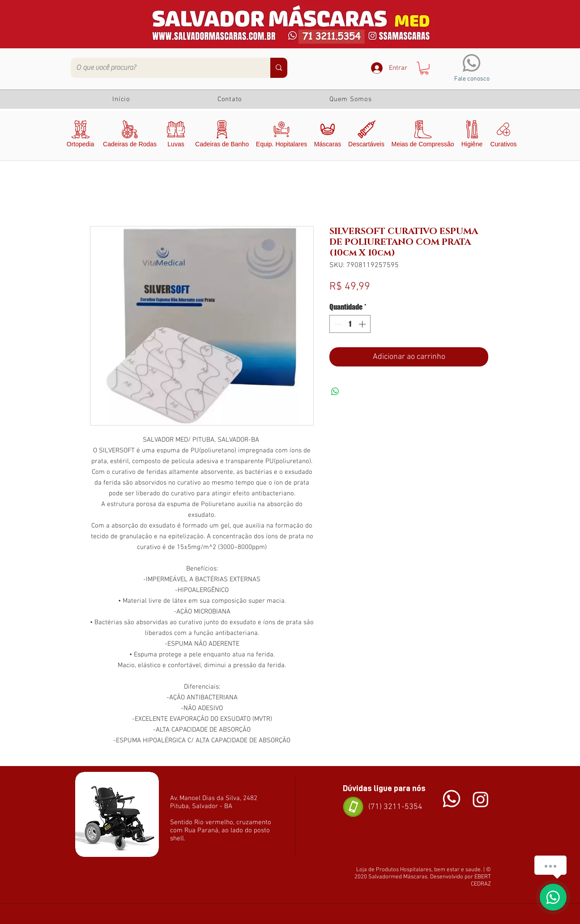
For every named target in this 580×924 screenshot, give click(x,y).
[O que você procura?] (164, 68)
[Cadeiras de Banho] (222, 136)
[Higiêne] (472, 136)
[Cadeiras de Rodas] (130, 136)
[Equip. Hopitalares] (281, 136)
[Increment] (363, 324)
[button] (424, 68)
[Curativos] (503, 136)
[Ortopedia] (80, 136)
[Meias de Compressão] (423, 136)
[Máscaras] (328, 136)
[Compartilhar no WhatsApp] (335, 392)
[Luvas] (176, 136)
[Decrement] (337, 324)
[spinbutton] (350, 324)
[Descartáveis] (366, 136)
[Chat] (452, 799)
